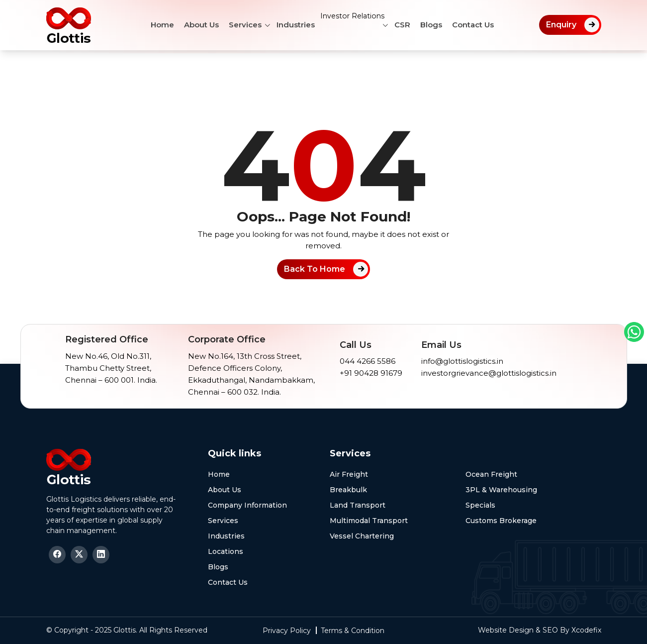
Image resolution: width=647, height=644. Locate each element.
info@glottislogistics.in (462, 361)
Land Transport (358, 505)
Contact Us (480, 25)
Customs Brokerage (501, 521)
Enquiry (561, 25)
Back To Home (315, 269)
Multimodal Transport (369, 521)
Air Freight (349, 474)
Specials (480, 505)
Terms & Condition (353, 631)
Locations (226, 551)
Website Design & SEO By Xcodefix (540, 630)
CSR (410, 25)
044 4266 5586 (368, 361)
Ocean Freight (491, 474)
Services (238, 25)
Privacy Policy (287, 631)
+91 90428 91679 (371, 373)
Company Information (247, 505)
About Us (194, 25)
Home (155, 25)
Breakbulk (348, 490)
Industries (289, 25)
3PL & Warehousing (501, 490)
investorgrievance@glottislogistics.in (489, 373)
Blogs (439, 25)
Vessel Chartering (362, 536)
